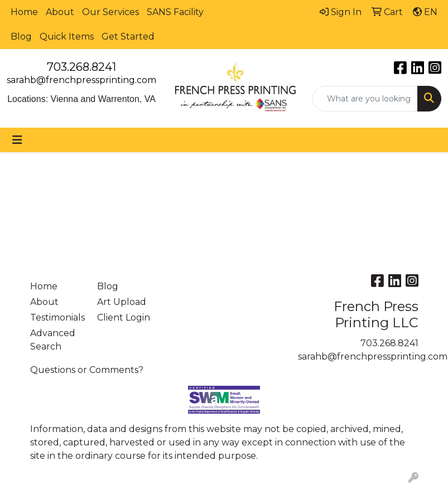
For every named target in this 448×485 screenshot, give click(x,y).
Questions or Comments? (87, 370)
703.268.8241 (81, 67)
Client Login (124, 317)
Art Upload (122, 302)
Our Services (110, 12)
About (60, 12)
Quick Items (67, 37)
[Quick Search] (365, 99)
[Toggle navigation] (17, 140)
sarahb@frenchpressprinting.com (81, 80)
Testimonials (57, 317)
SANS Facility (175, 12)
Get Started (128, 37)
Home (24, 12)
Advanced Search (53, 340)
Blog (21, 37)
